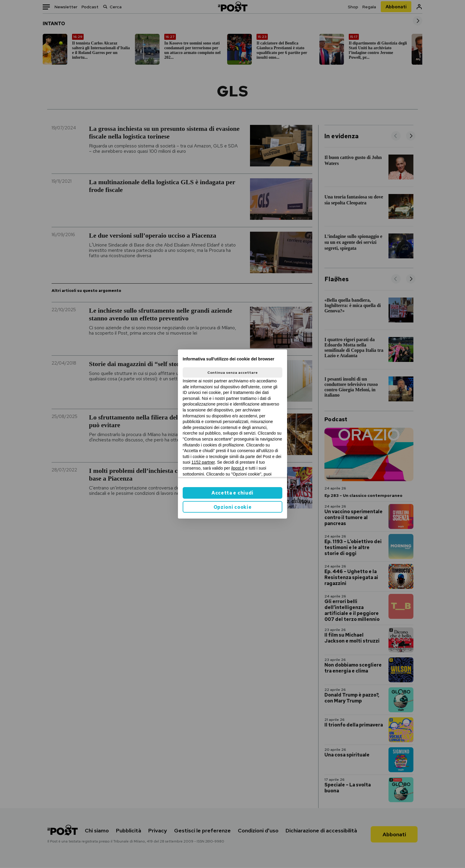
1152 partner (203, 462)
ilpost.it (238, 468)
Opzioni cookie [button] (233, 507)
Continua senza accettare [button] (232, 373)
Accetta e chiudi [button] (232, 493)
